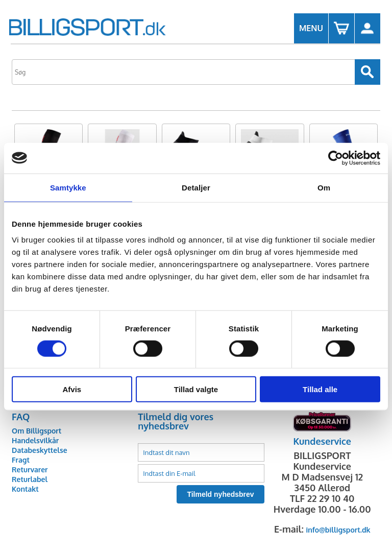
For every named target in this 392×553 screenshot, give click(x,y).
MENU (311, 28)
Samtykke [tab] (68, 187)
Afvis (72, 389)
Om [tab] (324, 187)
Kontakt (25, 489)
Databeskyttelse (40, 450)
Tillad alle (320, 389)
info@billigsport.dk (338, 530)
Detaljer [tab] (196, 187)
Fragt (21, 460)
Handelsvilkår (35, 440)
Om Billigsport (36, 431)
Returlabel (30, 479)
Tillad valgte (196, 389)
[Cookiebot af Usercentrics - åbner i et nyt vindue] (336, 158)
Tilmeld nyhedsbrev (220, 494)
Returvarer (30, 470)
